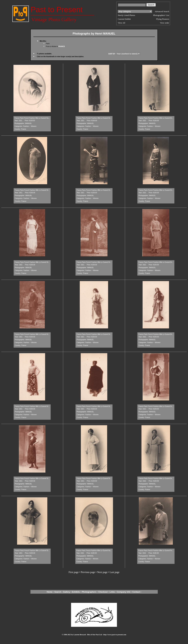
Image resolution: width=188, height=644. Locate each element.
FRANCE (62, 46)
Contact (136, 592)
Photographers (89, 592)
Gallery (66, 592)
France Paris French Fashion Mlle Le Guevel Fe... (156, 551)
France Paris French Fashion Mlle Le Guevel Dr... (94, 118)
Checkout (103, 592)
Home (50, 592)
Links (112, 592)
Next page (102, 572)
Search (58, 592)
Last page (115, 572)
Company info (124, 592)
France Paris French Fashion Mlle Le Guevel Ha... (32, 118)
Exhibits (76, 592)
